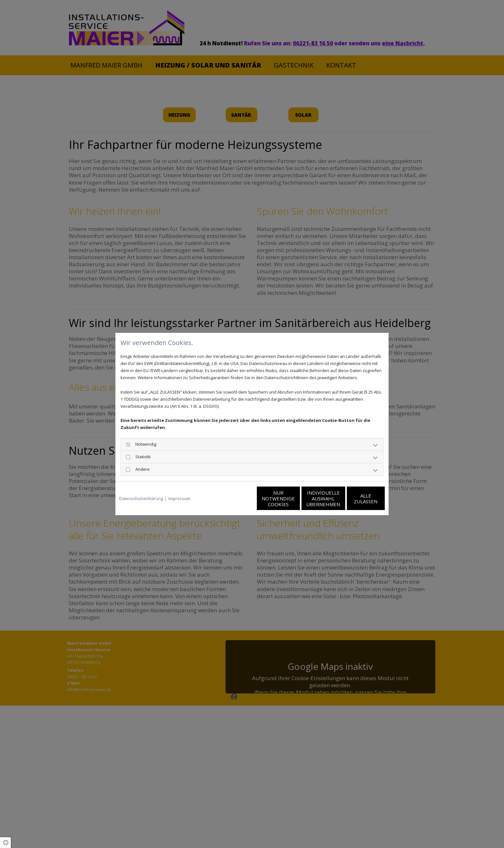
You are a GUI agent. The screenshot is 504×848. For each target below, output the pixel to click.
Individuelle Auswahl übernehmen (294, 498)
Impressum (179, 498)
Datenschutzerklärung (141, 498)
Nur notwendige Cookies (233, 498)
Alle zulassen (355, 498)
